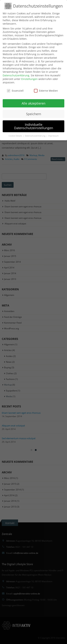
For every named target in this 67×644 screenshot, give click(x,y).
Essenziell (15, 91)
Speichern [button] (34, 114)
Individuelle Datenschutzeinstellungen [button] (34, 126)
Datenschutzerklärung (16, 75)
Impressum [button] (53, 136)
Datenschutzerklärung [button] (35, 136)
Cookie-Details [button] (16, 136)
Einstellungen (29, 79)
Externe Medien (46, 91)
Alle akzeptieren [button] (33, 103)
